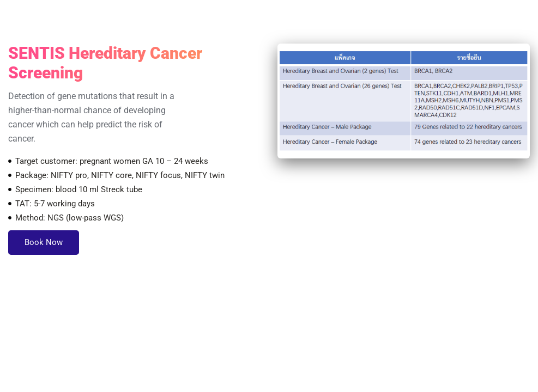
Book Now (44, 242)
